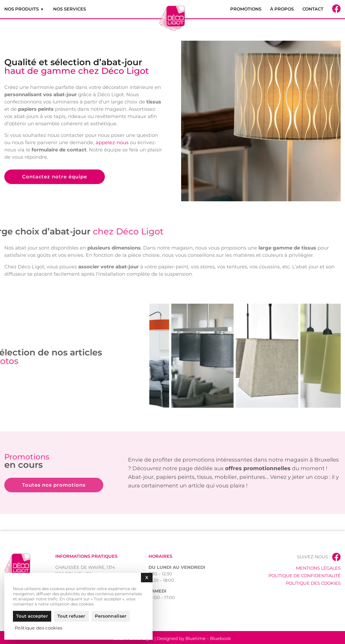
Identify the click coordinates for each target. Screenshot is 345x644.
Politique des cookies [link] (39, 628)
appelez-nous (112, 143)
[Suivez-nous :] (336, 557)
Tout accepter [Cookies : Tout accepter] (32, 616)
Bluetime (196, 638)
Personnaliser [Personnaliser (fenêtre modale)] (111, 616)
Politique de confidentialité (305, 576)
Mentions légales (318, 568)
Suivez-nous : (313, 557)
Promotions (246, 9)
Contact (313, 9)
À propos (282, 9)
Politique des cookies (313, 583)
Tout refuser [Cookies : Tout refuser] (71, 616)
